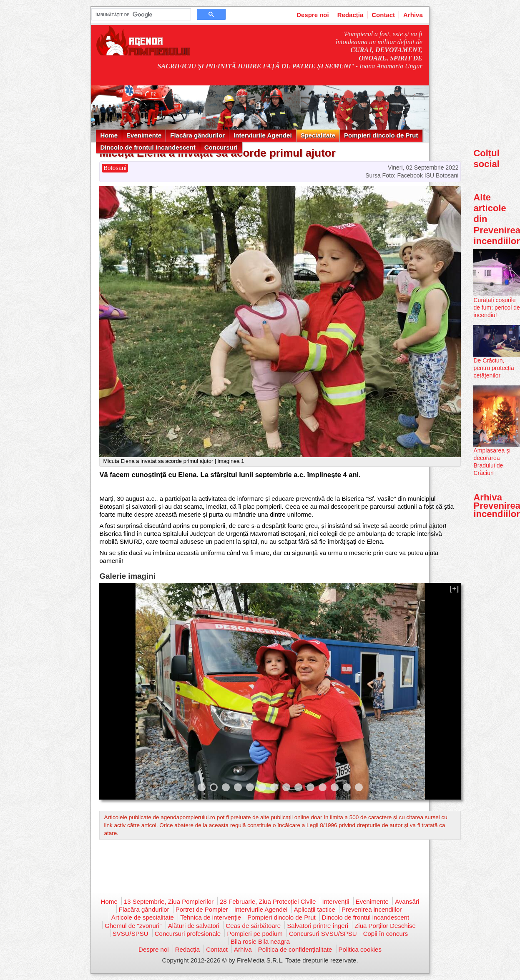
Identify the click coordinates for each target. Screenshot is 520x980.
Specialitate (318, 135)
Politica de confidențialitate (295, 949)
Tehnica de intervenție (211, 917)
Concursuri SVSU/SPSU (323, 934)
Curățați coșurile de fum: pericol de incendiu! (496, 307)
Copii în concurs (386, 934)
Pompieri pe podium (255, 934)
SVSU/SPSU (131, 934)
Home (109, 135)
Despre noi (313, 15)
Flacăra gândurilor (197, 135)
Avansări (407, 901)
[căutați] (140, 15)
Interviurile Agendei (263, 135)
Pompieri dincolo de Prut (381, 135)
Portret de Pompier (202, 909)
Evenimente (144, 135)
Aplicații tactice (315, 909)
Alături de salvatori (194, 926)
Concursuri (221, 147)
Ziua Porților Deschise (385, 926)
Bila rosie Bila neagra (260, 941)
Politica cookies (360, 949)
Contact (383, 15)
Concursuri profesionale (188, 934)
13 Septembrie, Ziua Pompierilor (169, 901)
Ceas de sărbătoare (253, 926)
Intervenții (336, 901)
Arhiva (413, 15)
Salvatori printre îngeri (318, 926)
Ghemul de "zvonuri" (133, 926)
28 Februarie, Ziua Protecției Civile (268, 901)
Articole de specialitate (143, 917)
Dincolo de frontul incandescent (148, 147)
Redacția (350, 15)
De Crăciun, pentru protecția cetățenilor (494, 368)
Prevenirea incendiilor (372, 909)
